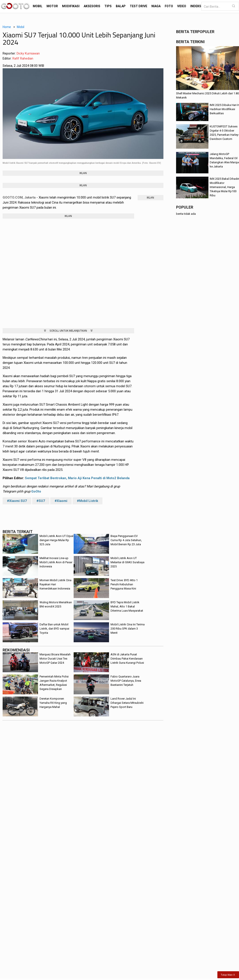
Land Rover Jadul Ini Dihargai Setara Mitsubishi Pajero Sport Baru (127, 703)
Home (7, 27)
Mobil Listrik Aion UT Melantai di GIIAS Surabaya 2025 (127, 562)
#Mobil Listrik (87, 501)
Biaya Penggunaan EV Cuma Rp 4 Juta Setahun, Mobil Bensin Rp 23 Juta (126, 540)
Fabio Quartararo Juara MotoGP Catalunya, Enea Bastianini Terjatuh (126, 681)
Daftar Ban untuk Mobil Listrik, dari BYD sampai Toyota (54, 629)
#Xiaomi (61, 501)
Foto (169, 6)
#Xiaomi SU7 (17, 501)
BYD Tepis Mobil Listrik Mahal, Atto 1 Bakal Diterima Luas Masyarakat (127, 606)
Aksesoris (92, 6)
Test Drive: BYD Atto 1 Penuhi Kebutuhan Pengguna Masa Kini (124, 584)
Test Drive (139, 6)
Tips (108, 6)
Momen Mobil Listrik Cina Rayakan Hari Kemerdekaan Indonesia (55, 584)
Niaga (156, 6)
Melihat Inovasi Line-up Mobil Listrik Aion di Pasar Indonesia (56, 562)
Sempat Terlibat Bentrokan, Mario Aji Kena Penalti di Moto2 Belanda (77, 478)
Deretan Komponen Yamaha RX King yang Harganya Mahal (53, 703)
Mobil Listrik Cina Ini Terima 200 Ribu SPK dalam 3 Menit (128, 629)
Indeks (196, 6)
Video (182, 6)
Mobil (38, 6)
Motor (52, 6)
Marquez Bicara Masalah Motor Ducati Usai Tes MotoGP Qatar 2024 (55, 659)
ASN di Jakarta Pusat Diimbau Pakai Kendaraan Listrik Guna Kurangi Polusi (127, 659)
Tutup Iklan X (228, 975)
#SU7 (41, 501)
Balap (121, 6)
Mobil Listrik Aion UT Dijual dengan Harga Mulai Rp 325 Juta (56, 540)
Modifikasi (71, 6)
